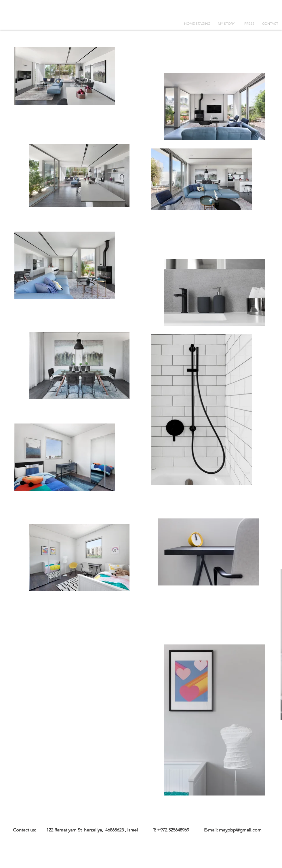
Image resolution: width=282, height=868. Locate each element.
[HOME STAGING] (197, 24)
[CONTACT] (270, 24)
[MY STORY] (226, 24)
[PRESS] (249, 24)
